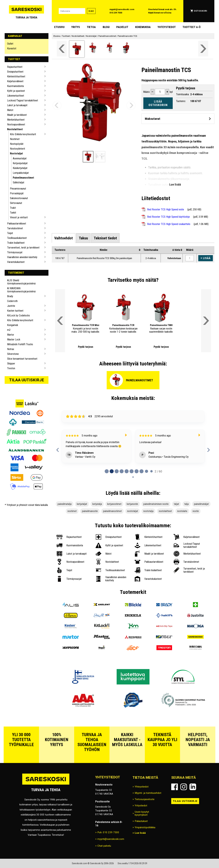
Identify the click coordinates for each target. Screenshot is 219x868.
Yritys (76, 27)
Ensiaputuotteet (15, 72)
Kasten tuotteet (15, 311)
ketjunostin (132, 504)
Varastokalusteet (16, 262)
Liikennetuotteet (16, 96)
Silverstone (13, 354)
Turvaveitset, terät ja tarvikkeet (23, 248)
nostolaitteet (165, 511)
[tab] (64, 238)
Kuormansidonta (15, 86)
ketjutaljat (82, 504)
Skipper (11, 364)
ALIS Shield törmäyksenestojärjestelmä (21, 282)
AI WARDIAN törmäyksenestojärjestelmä (21, 290)
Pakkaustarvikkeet (17, 224)
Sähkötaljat (18, 182)
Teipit (10, 233)
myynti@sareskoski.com (122, 9)
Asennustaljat (20, 158)
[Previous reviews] (58, 450)
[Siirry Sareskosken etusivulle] (27, 11)
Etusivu (59, 27)
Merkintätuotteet (16, 120)
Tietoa (91, 27)
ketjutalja (97, 504)
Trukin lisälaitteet (16, 243)
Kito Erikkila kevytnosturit (23, 134)
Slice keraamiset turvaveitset (22, 359)
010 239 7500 (116, 13)
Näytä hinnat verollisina (160, 13)
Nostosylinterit (18, 149)
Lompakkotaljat (21, 173)
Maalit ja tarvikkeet (17, 115)
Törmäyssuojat (15, 252)
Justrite (11, 306)
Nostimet (15, 139)
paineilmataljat (201, 504)
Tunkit (13, 213)
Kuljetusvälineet (15, 81)
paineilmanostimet (112, 511)
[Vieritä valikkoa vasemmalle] (62, 49)
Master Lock (14, 339)
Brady (10, 296)
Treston (11, 368)
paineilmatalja (65, 504)
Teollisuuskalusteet (17, 238)
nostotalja (148, 511)
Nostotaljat (16, 153)
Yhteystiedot (167, 27)
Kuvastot (12, 48)
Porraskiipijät (17, 193)
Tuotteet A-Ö (192, 27)
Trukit (13, 208)
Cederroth (12, 301)
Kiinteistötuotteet (16, 76)
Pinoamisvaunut (18, 189)
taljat (176, 504)
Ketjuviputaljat (20, 163)
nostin (196, 511)
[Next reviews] (208, 450)
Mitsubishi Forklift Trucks (20, 344)
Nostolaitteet (15, 129)
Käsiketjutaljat (20, 168)
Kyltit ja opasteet (16, 91)
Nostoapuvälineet (16, 124)
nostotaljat (133, 511)
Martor (11, 335)
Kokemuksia (143, 27)
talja (186, 504)
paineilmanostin (90, 511)
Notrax (11, 349)
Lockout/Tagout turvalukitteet (23, 100)
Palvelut (122, 27)
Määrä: (147, 92)
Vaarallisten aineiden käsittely (22, 257)
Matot (10, 110)
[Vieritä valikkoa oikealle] (203, 49)
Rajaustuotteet (15, 67)
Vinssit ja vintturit (19, 217)
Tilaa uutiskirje (27, 380)
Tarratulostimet (15, 228)
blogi (106, 27)
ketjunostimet (114, 504)
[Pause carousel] (133, 477)
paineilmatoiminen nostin (156, 504)
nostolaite (182, 511)
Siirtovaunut (16, 203)
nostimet (72, 511)
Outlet (10, 44)
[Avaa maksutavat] (178, 119)
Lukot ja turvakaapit (17, 105)
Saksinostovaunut (19, 198)
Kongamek (13, 325)
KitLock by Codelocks (18, 315)
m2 (9, 330)
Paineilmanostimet (23, 178)
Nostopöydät (17, 144)
